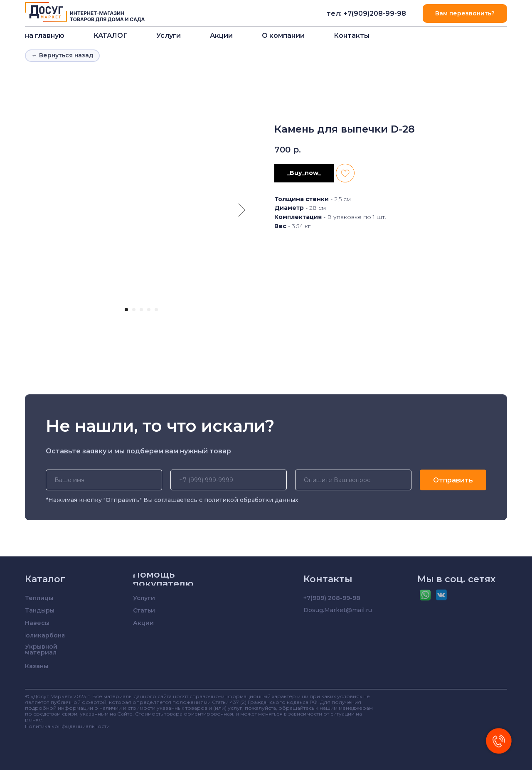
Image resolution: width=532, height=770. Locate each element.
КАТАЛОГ (110, 36)
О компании (283, 36)
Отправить (453, 480)
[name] (104, 480)
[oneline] (353, 480)
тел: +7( (340, 14)
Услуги (169, 36)
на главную (45, 36)
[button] (465, 14)
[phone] (229, 480)
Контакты (352, 36)
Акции (221, 36)
